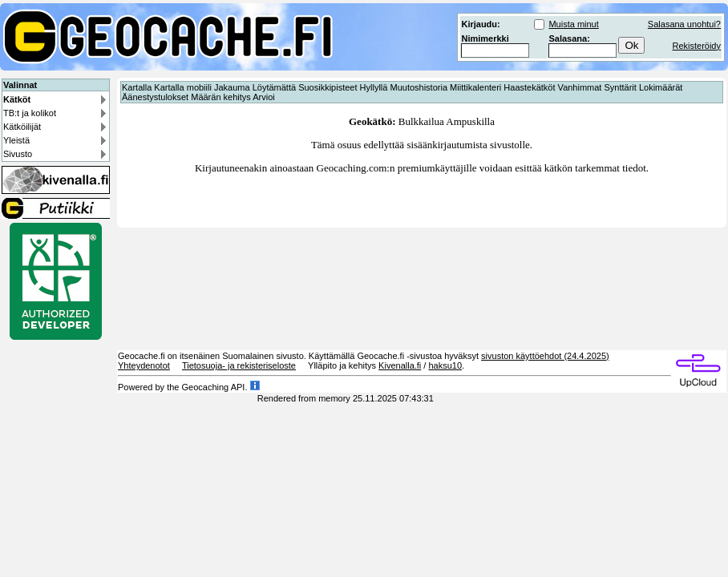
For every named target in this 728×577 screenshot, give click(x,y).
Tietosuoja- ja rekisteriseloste (239, 365)
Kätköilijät (22, 127)
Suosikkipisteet (328, 87)
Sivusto (18, 154)
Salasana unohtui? (684, 24)
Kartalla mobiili (183, 87)
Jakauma (232, 87)
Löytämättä (274, 87)
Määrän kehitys (221, 97)
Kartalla (137, 87)
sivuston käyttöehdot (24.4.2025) (545, 356)
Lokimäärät (661, 87)
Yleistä (16, 140)
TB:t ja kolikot (30, 113)
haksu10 (445, 365)
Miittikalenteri (475, 87)
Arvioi (264, 97)
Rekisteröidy (696, 46)
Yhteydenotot (144, 365)
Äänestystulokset (155, 97)
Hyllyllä (374, 87)
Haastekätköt (529, 87)
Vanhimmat (580, 87)
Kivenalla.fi (400, 365)
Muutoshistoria (419, 87)
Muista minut (573, 24)
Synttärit (621, 87)
